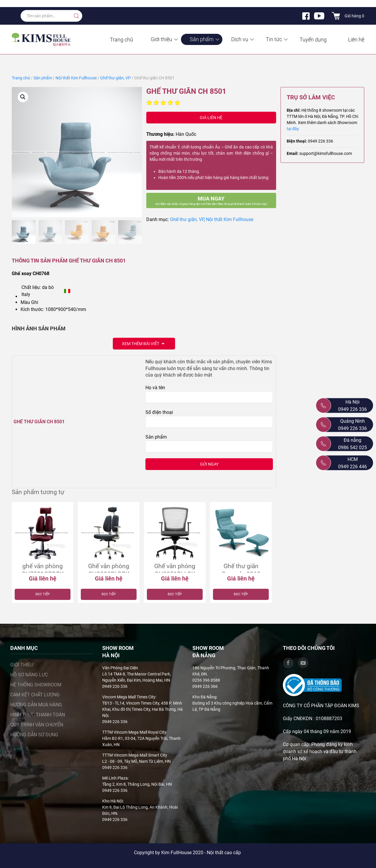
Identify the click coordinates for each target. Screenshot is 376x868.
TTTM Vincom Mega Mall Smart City (135, 755)
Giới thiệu (165, 39)
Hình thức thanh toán (38, 715)
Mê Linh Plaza (115, 778)
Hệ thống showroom (36, 685)
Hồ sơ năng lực (29, 675)
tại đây (293, 129)
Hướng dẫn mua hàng (36, 705)
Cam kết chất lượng (35, 695)
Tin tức (277, 39)
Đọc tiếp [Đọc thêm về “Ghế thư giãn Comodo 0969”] (241, 594)
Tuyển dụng (313, 40)
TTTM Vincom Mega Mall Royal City (134, 732)
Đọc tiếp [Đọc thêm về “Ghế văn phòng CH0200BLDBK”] (109, 594)
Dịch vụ (243, 39)
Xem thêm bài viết (144, 344)
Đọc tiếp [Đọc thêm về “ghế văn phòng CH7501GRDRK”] (43, 594)
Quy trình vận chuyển (37, 725)
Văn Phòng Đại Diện (120, 668)
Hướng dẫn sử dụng (34, 735)
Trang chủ (121, 40)
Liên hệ (356, 40)
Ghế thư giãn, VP (115, 78)
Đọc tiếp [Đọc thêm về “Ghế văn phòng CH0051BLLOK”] (175, 594)
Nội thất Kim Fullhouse (76, 78)
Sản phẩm (205, 39)
